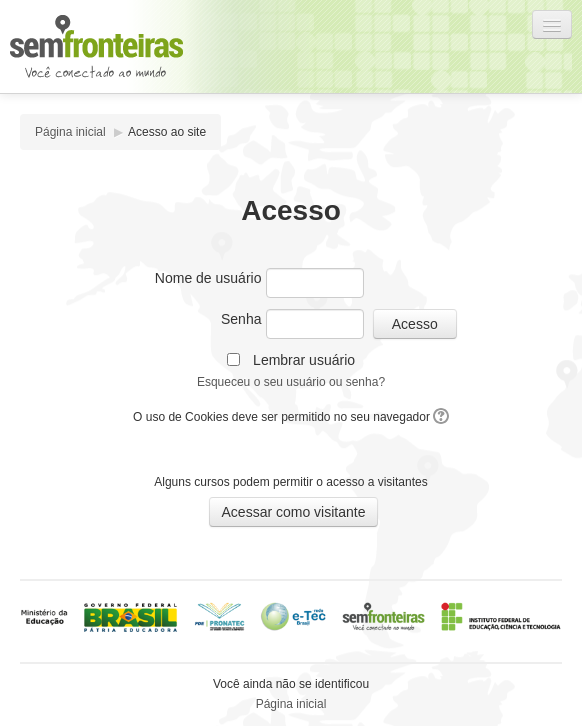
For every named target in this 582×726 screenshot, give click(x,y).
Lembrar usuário (304, 360)
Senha (241, 319)
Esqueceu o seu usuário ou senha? (291, 382)
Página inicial (70, 132)
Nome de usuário (208, 278)
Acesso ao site (167, 132)
